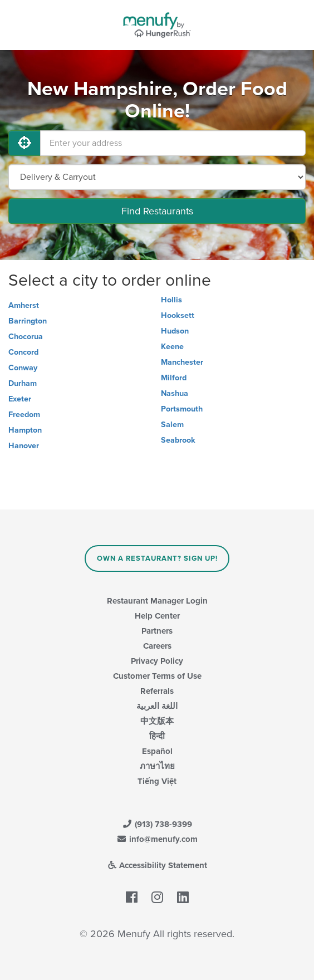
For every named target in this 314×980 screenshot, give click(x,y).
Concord (23, 352)
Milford (174, 378)
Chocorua (26, 337)
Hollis (171, 300)
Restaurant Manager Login (157, 601)
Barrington (28, 321)
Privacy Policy (157, 661)
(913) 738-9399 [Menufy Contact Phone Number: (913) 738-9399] (157, 824)
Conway (23, 368)
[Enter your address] (173, 143)
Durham (23, 383)
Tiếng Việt (157, 781)
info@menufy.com (157, 839)
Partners (157, 631)
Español (157, 751)
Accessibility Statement (157, 865)
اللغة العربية (157, 706)
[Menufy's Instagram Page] (157, 898)
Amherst (24, 305)
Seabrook (178, 440)
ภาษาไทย (157, 766)
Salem (172, 425)
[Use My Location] (24, 143)
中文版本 (157, 721)
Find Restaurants (157, 211)
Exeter (20, 399)
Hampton (25, 430)
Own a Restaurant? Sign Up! (157, 558)
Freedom (24, 415)
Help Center (157, 616)
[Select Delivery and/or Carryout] (157, 177)
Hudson (175, 331)
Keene (172, 347)
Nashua (175, 393)
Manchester (182, 362)
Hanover (24, 446)
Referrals (157, 691)
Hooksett (178, 315)
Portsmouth (182, 409)
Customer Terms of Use (157, 676)
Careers (157, 646)
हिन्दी (157, 736)
